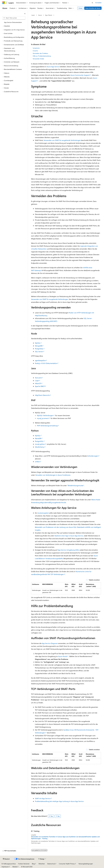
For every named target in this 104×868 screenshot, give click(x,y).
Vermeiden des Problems (40, 53)
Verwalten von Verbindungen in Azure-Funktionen (53, 475)
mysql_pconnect (43, 418)
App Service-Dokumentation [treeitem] (13, 22)
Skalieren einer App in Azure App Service (69, 536)
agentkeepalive (40, 360)
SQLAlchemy (40, 447)
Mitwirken (42, 864)
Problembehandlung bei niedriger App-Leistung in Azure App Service (59, 801)
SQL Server (39, 351)
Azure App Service (53, 67)
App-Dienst (49, 15)
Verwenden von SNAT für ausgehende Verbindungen (62, 140)
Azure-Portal (63, 656)
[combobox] (14, 18)
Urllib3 (37, 462)
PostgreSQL (39, 349)
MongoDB (38, 346)
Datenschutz (51, 864)
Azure (40, 15)
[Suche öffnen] (92, 3)
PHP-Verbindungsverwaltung (47, 426)
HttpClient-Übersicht (42, 395)
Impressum (5, 867)
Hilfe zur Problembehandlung (42, 56)
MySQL (38, 343)
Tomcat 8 (38, 378)
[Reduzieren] (25, 14)
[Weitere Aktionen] (99, 15)
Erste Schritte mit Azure (93, 8)
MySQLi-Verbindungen (45, 415)
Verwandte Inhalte (38, 59)
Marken (15, 867)
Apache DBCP (40, 386)
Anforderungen (93, 456)
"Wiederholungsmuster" (76, 485)
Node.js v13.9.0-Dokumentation (46, 363)
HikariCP (38, 383)
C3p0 (37, 381)
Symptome (36, 48)
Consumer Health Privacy (67, 864)
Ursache (35, 51)
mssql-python (40, 444)
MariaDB (38, 438)
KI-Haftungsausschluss (9, 864)
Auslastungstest (43, 513)
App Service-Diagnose (50, 643)
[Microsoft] (4, 3)
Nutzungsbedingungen (86, 864)
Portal (80, 8)
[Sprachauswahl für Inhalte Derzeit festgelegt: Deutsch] (6, 859)
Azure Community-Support (80, 75)
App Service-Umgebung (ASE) (68, 550)
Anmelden (98, 3)
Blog (33, 864)
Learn (33, 15)
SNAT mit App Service (43, 798)
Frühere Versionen (24, 864)
